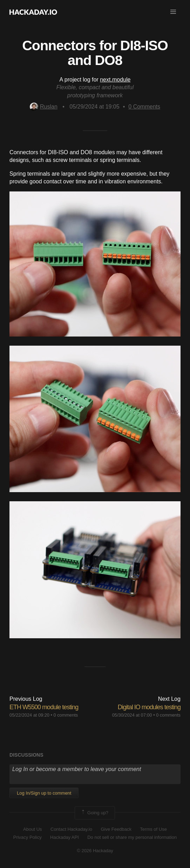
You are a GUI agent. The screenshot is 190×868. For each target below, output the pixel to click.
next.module (115, 80)
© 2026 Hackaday (95, 851)
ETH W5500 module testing (44, 707)
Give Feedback (116, 829)
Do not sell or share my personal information (132, 837)
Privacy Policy (28, 837)
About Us (32, 829)
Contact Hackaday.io (71, 829)
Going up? (94, 813)
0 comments (66, 715)
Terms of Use (153, 829)
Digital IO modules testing (149, 707)
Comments (144, 107)
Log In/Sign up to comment (44, 793)
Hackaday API (65, 837)
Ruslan (44, 107)
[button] (173, 12)
